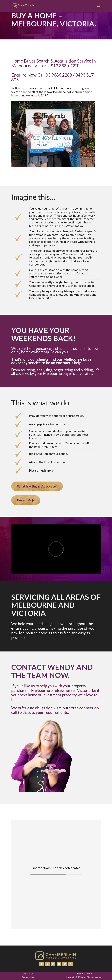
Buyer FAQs (26, 500)
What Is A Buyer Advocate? (37, 486)
